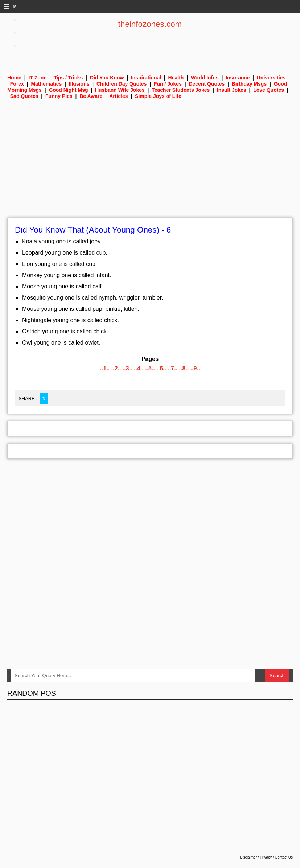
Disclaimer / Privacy (256, 857)
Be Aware (91, 96)
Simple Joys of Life (158, 96)
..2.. (116, 368)
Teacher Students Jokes (181, 90)
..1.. (105, 368)
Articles (118, 96)
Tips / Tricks (68, 78)
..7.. (172, 368)
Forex (17, 84)
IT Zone (37, 78)
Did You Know (107, 78)
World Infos (205, 78)
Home (14, 78)
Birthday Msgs (249, 84)
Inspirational (146, 78)
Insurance (238, 78)
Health (176, 78)
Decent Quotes (207, 84)
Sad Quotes (24, 96)
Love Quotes (269, 90)
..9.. (195, 368)
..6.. (161, 368)
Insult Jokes (232, 90)
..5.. (150, 368)
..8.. (184, 368)
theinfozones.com (150, 24)
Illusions (79, 84)
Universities (271, 78)
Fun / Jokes (168, 84)
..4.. (139, 368)
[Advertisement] (150, 163)
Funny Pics (59, 96)
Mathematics (46, 84)
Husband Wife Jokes (120, 90)
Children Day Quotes (122, 84)
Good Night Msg (68, 90)
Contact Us (284, 857)
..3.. (128, 368)
